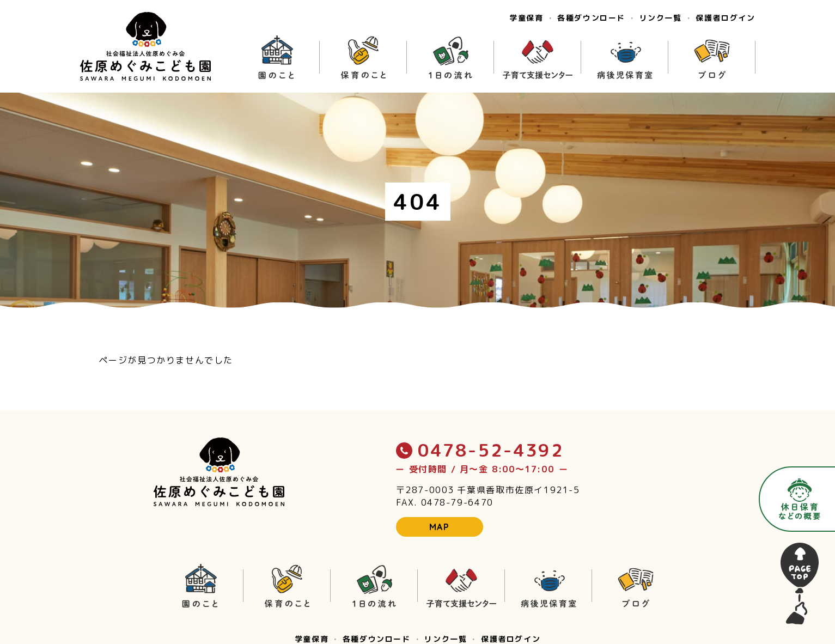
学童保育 (526, 18)
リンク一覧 (661, 18)
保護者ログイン (725, 18)
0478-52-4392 (480, 450)
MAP (440, 527)
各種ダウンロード (591, 18)
